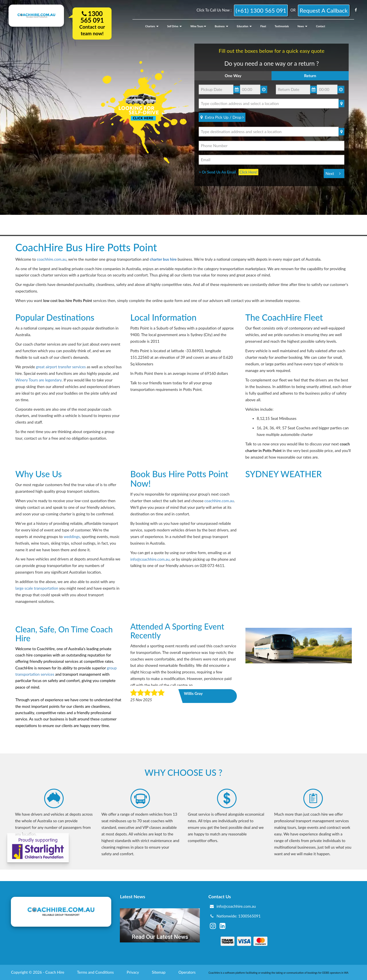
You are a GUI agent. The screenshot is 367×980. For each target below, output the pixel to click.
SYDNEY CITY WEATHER (299, 503)
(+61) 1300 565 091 (261, 10)
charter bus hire (163, 259)
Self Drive (174, 26)
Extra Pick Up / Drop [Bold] (222, 117)
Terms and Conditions (96, 972)
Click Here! (248, 172)
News (303, 26)
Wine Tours (198, 26)
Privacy (133, 972)
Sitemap (159, 972)
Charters (152, 26)
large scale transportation (37, 588)
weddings (72, 537)
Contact (320, 26)
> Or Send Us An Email (219, 172)
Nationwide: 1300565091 (239, 916)
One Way (233, 76)
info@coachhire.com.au (150, 559)
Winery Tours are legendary (38, 380)
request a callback (324, 10)
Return (310, 76)
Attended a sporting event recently (177, 631)
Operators (187, 972)
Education (244, 26)
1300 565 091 (92, 17)
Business (221, 26)
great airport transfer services (61, 367)
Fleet (263, 26)
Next (330, 173)
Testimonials (282, 26)
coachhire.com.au (52, 259)
